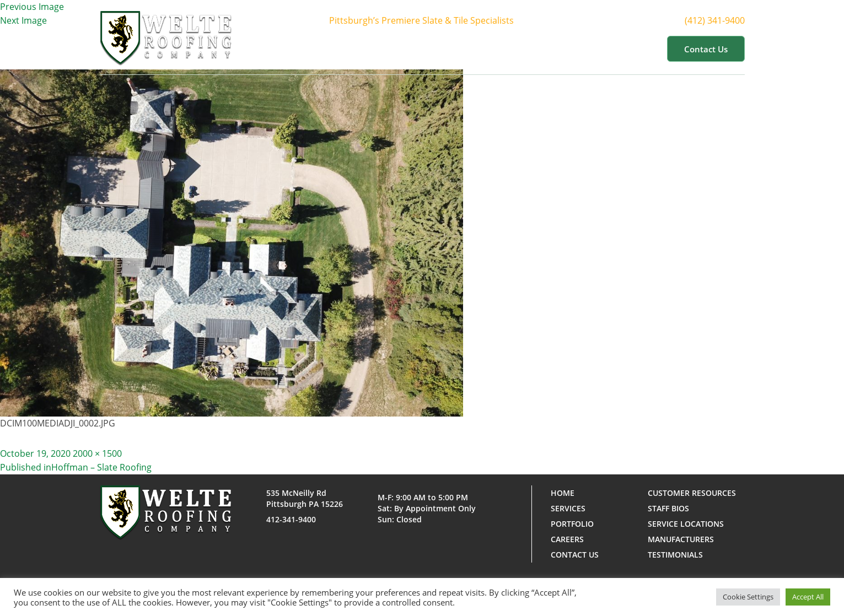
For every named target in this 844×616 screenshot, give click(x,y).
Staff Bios (668, 508)
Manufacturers (681, 539)
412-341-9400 (291, 519)
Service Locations (686, 524)
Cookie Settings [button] (748, 597)
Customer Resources (606, 48)
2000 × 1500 (97, 453)
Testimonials (675, 555)
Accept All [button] (808, 597)
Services (459, 48)
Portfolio (520, 48)
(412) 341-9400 (721, 21)
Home (345, 48)
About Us (397, 48)
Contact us (706, 49)
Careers (567, 539)
